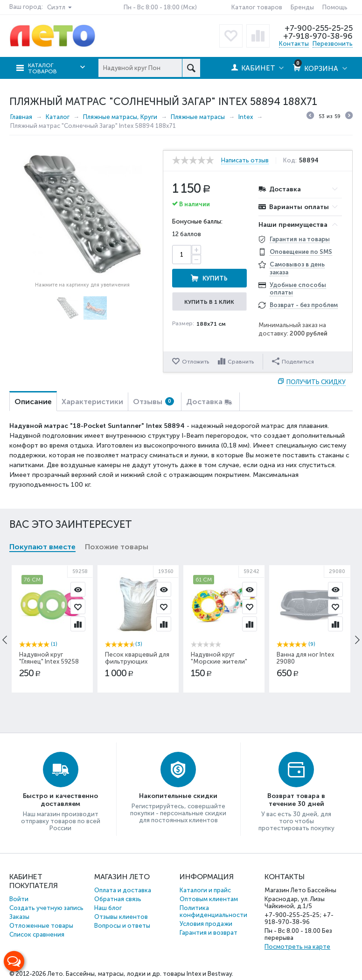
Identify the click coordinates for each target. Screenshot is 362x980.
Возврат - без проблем (304, 305)
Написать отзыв (245, 161)
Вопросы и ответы (122, 926)
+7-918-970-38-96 (318, 36)
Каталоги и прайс (205, 890)
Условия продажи (206, 924)
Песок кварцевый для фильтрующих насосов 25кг (137, 661)
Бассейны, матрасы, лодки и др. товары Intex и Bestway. (150, 974)
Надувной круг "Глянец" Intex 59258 (49, 658)
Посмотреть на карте (297, 947)
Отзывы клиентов (121, 917)
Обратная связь (118, 899)
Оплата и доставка (123, 890)
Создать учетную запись (46, 908)
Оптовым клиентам (209, 899)
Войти (19, 899)
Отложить (195, 362)
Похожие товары (117, 547)
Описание (33, 402)
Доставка (204, 402)
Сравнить (241, 362)
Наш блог (108, 908)
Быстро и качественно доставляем (60, 800)
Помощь (335, 7)
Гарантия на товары (300, 239)
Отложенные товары (41, 926)
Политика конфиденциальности (213, 911)
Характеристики (92, 402)
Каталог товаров (257, 7)
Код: (290, 161)
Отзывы (153, 402)
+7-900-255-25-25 (319, 28)
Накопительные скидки (178, 796)
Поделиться (293, 361)
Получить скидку (316, 382)
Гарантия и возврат (209, 933)
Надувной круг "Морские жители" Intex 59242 (219, 661)
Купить (215, 278)
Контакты (294, 44)
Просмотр (78, 589)
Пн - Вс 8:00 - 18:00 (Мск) (160, 7)
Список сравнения (37, 934)
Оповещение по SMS (301, 252)
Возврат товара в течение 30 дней (296, 800)
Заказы (19, 917)
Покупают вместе (42, 547)
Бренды (302, 7)
